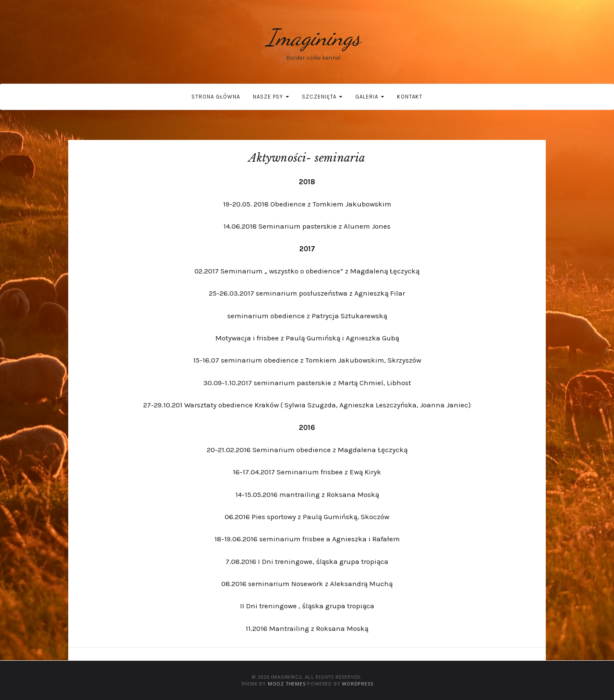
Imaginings (313, 37)
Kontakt (410, 97)
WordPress (358, 684)
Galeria (370, 97)
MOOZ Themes (287, 684)
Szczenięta (322, 97)
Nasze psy (271, 97)
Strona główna (216, 97)
